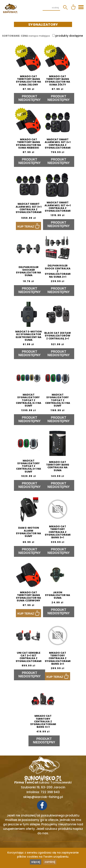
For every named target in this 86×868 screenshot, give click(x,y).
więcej (36, 862)
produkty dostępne (68, 36)
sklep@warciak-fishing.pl (43, 797)
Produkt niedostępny (30, 98)
